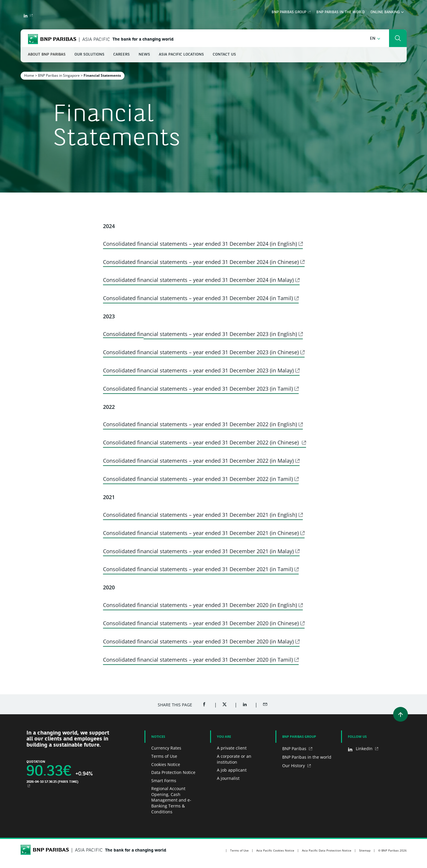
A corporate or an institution (234, 759)
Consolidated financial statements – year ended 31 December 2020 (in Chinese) (201, 623)
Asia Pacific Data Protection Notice (327, 850)
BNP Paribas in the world (340, 12)
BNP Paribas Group (289, 12)
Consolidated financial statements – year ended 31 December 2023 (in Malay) (198, 370)
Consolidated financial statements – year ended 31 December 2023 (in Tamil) (198, 389)
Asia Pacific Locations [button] (181, 55)
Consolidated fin (123, 334)
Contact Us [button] (224, 55)
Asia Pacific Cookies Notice (275, 850)
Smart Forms (164, 781)
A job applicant (232, 770)
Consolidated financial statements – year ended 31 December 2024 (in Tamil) (198, 298)
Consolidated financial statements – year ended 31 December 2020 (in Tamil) (198, 660)
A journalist (228, 778)
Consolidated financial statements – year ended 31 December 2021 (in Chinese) (201, 533)
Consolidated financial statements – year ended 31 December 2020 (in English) (200, 605)
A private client (232, 748)
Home (29, 75)
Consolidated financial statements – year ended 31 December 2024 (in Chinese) (201, 262)
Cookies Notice (166, 764)
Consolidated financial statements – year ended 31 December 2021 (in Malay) (198, 551)
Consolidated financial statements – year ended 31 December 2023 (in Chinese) (201, 352)
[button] (375, 39)
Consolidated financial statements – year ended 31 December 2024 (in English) (200, 244)
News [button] (144, 55)
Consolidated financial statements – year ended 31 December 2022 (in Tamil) (198, 479)
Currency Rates (166, 748)
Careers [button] (122, 55)
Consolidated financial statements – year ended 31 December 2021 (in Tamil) (198, 569)
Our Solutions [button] (89, 55)
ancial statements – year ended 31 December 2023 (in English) (220, 334)
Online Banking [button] (387, 12)
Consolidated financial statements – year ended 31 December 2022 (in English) (200, 424)
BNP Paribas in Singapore (59, 75)
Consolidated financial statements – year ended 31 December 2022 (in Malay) (198, 461)
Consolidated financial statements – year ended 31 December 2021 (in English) (200, 515)
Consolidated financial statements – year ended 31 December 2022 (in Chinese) (202, 442)
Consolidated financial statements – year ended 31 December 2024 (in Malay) (198, 280)
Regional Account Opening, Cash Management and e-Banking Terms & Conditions (171, 800)
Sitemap (365, 850)
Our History (294, 766)
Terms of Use (164, 756)
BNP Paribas (295, 749)
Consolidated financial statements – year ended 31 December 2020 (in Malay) (198, 641)
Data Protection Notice (173, 772)
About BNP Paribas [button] (47, 55)
